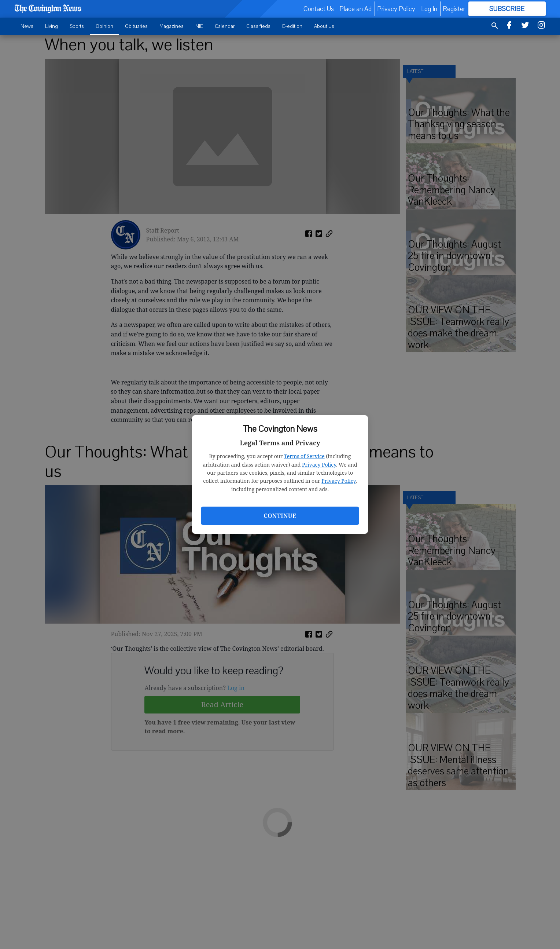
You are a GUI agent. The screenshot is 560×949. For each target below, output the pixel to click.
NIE (199, 26)
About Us (324, 26)
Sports (77, 26)
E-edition (292, 26)
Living (51, 26)
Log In (429, 9)
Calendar (225, 26)
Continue (280, 516)
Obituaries (136, 26)
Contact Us (319, 9)
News (27, 26)
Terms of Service (304, 456)
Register (454, 9)
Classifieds (258, 26)
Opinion (104, 26)
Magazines (172, 26)
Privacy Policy (319, 465)
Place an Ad (355, 9)
